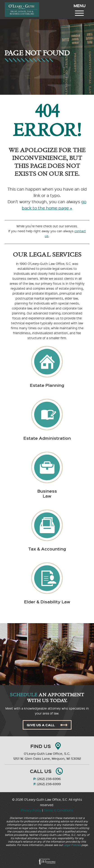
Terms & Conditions (58, 810)
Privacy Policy (31, 810)
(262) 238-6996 (49, 779)
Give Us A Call (47, 725)
